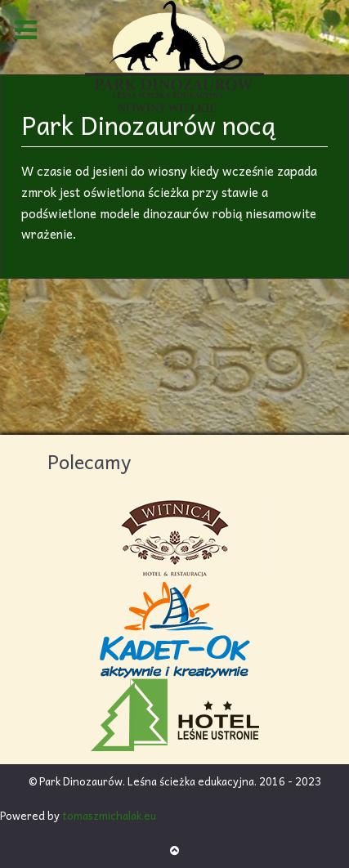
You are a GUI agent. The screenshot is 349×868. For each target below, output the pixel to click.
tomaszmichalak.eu (109, 815)
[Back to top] (174, 850)
